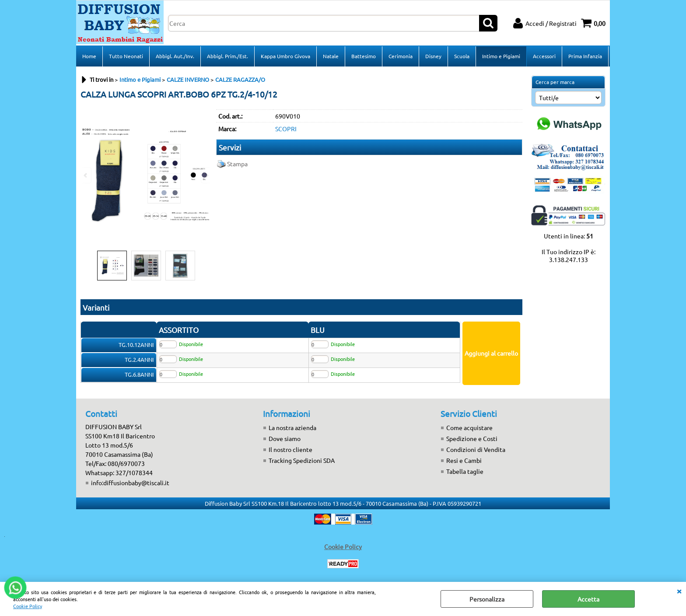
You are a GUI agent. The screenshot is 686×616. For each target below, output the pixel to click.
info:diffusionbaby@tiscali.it (130, 483)
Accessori (544, 56)
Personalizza (487, 599)
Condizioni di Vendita (476, 449)
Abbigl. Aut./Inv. (175, 56)
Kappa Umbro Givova (285, 56)
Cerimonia (401, 56)
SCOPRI (286, 129)
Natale (331, 56)
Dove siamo (285, 438)
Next (206, 175)
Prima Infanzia (585, 56)
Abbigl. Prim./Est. (227, 56)
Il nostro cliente (290, 449)
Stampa (237, 164)
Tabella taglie (465, 471)
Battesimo (364, 56)
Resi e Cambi (464, 460)
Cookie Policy (28, 606)
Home (89, 56)
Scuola (462, 56)
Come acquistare (469, 427)
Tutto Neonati (126, 56)
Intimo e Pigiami (501, 56)
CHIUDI (679, 591)
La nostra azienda (292, 427)
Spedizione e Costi (472, 438)
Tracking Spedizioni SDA (302, 460)
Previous (86, 175)
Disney (433, 56)
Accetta (588, 599)
